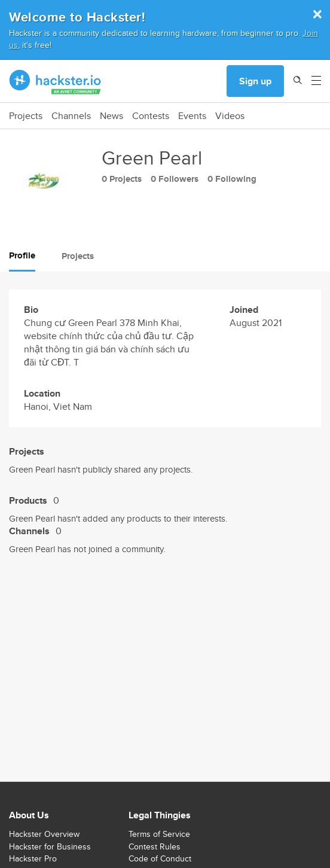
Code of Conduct (160, 858)
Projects (26, 116)
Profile (22, 255)
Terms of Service (159, 834)
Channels (71, 116)
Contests (151, 116)
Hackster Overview (44, 834)
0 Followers (175, 179)
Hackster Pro (33, 858)
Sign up (255, 81)
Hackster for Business (50, 846)
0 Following (232, 179)
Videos (230, 116)
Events (192, 116)
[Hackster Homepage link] (55, 81)
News (111, 116)
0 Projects (122, 179)
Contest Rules (155, 846)
